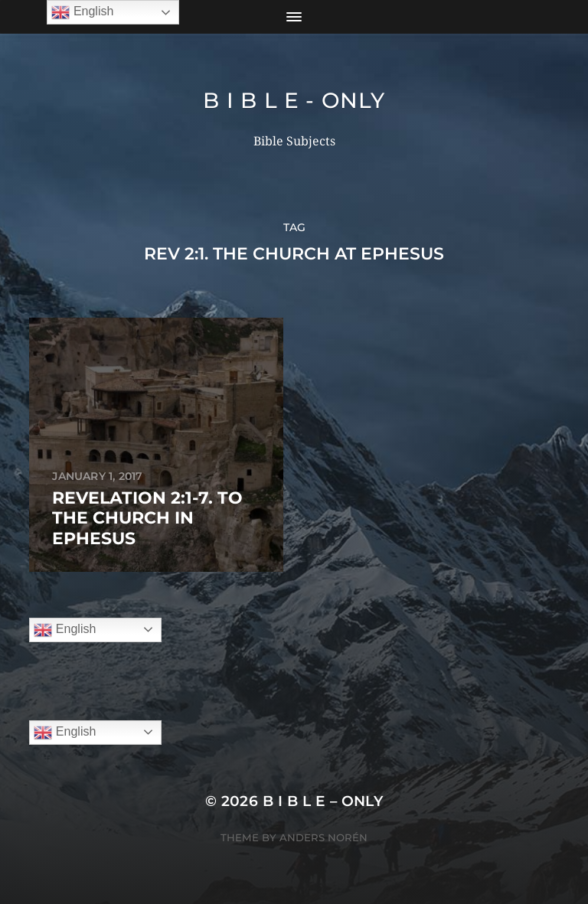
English (65, 630)
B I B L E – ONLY (323, 801)
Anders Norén (323, 837)
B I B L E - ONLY (294, 100)
